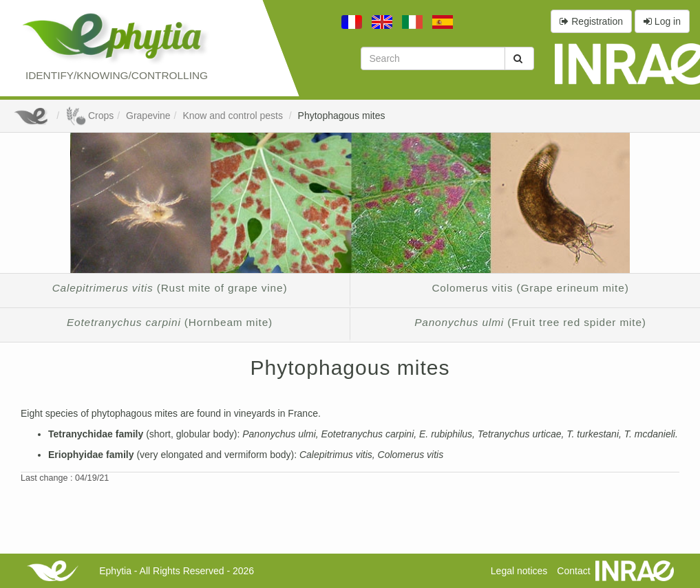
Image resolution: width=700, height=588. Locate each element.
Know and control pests (234, 116)
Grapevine (148, 116)
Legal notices (519, 571)
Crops (89, 116)
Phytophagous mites (342, 116)
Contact (573, 571)
